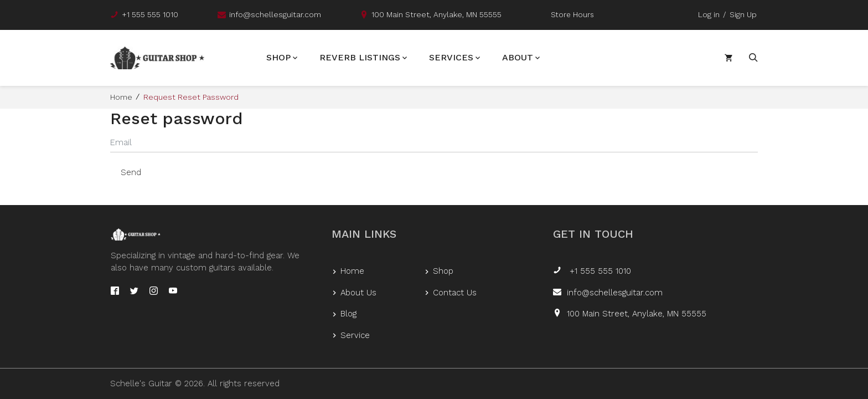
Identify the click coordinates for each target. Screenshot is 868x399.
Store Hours (572, 15)
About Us (358, 293)
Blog (348, 314)
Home (121, 98)
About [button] (518, 58)
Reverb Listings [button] (360, 58)
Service (355, 335)
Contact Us (455, 293)
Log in (709, 14)
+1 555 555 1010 (599, 271)
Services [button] (451, 58)
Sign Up (743, 14)
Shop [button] (278, 58)
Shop (443, 271)
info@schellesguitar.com (615, 293)
